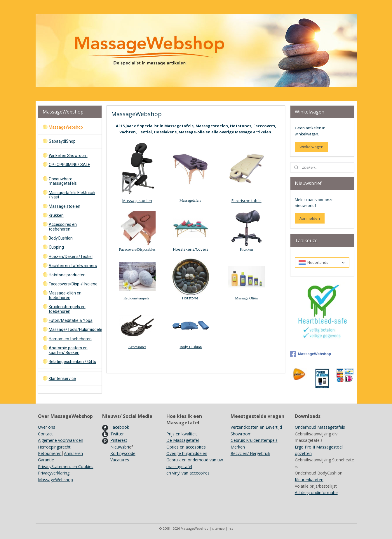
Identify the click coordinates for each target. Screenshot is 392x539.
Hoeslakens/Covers (191, 249)
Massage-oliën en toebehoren (65, 295)
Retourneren (50, 453)
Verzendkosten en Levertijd (256, 427)
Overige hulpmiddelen (187, 453)
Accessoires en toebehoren (63, 227)
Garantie (46, 460)
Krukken (247, 249)
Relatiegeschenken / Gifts (72, 362)
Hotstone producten (67, 275)
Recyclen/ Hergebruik (250, 453)
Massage (242, 298)
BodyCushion (61, 238)
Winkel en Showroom (68, 156)
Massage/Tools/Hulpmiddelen (75, 329)
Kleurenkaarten (309, 480)
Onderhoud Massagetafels (320, 427)
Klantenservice (62, 378)
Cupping (56, 247)
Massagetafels (190, 200)
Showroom (241, 434)
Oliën (254, 298)
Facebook (120, 427)
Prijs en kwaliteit (182, 434)
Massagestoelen (137, 200)
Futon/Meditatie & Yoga (71, 320)
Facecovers (128, 249)
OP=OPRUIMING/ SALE (69, 165)
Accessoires (137, 347)
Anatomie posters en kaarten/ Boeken (68, 350)
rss (231, 528)
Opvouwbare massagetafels (63, 181)
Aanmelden (310, 218)
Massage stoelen (65, 206)
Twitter (117, 434)
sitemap (218, 528)
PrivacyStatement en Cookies (66, 466)
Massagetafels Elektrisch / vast (72, 195)
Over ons (47, 427)
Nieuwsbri (120, 447)
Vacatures (120, 460)
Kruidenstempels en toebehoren (67, 309)
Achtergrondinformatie (316, 492)
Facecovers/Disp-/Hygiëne (73, 284)
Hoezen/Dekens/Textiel (71, 257)
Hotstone (191, 298)
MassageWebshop (66, 127)
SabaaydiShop (62, 141)
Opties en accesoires (186, 447)
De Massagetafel (183, 440)
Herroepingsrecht (54, 447)
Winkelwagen (311, 147)
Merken (238, 447)
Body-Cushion (191, 347)
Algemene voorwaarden (61, 440)
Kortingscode (123, 453)
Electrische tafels (246, 200)
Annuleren (73, 453)
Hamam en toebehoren (70, 339)
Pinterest (119, 440)
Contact (45, 434)
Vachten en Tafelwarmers (73, 266)
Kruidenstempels (136, 298)
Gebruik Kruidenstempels (254, 440)
